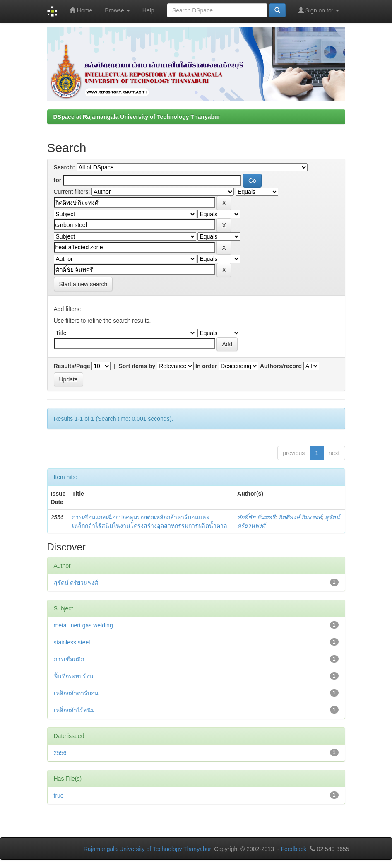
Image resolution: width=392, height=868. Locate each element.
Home (81, 10)
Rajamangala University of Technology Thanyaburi (148, 849)
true (59, 796)
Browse (117, 10)
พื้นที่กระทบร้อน (74, 676)
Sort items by (137, 366)
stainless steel (72, 642)
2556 (60, 753)
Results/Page (72, 366)
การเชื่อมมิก (69, 659)
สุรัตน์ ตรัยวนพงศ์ (76, 583)
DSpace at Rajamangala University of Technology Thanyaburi (138, 117)
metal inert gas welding (83, 625)
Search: (64, 167)
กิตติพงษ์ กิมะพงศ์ (300, 517)
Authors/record (281, 366)
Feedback (293, 849)
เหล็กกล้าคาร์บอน (76, 693)
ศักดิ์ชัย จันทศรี (256, 517)
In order (206, 366)
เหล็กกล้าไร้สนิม (74, 710)
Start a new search (83, 284)
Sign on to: (319, 10)
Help (148, 10)
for (58, 180)
